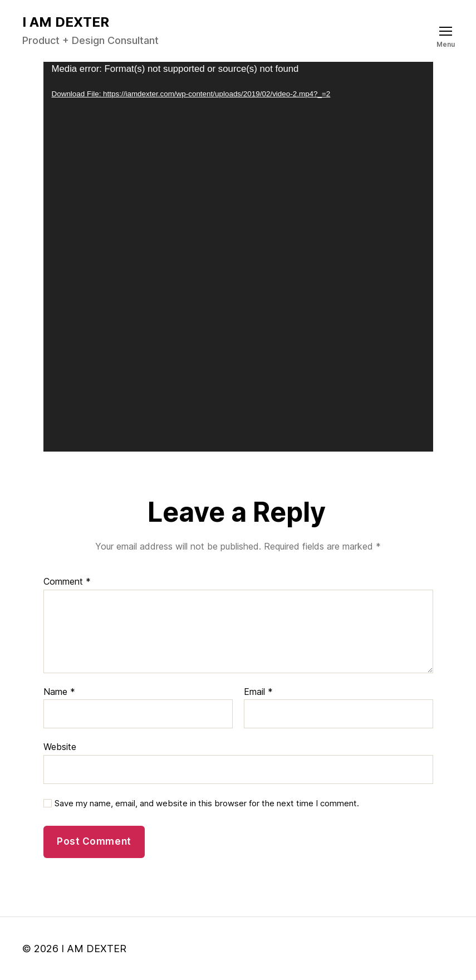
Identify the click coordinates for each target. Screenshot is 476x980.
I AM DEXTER (66, 22)
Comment (67, 582)
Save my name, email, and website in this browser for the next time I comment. (207, 803)
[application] (238, 257)
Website (60, 747)
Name (59, 692)
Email (258, 692)
